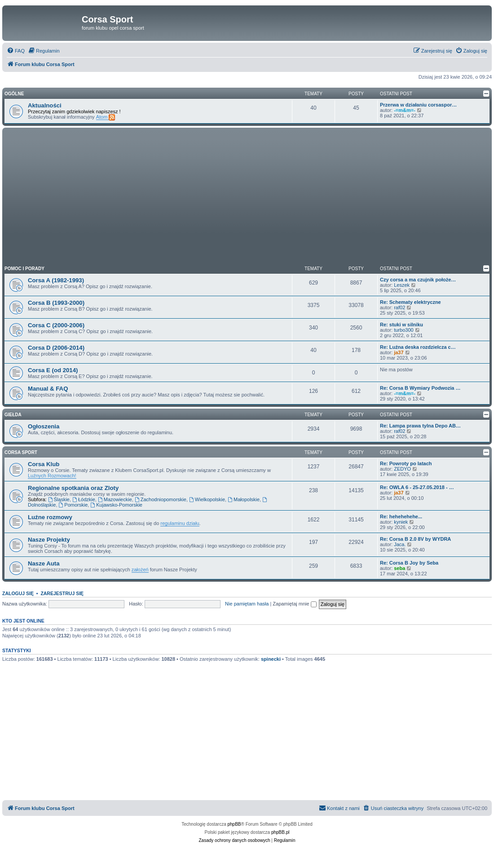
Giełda (13, 415)
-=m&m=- (405, 110)
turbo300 (404, 330)
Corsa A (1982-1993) (56, 280)
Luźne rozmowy (50, 517)
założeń (140, 570)
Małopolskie (244, 499)
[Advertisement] (247, 197)
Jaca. (400, 544)
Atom (106, 117)
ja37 (399, 352)
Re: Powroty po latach (406, 463)
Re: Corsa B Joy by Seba (409, 563)
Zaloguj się (18, 593)
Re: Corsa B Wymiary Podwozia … (420, 388)
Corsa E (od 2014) (53, 370)
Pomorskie (73, 505)
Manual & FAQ (48, 389)
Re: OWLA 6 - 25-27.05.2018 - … (417, 487)
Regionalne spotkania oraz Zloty (73, 488)
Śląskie (59, 499)
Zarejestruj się (62, 593)
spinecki (271, 659)
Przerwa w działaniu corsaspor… (418, 105)
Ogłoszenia (44, 426)
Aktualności (45, 105)
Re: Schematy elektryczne (410, 302)
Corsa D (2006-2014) (56, 348)
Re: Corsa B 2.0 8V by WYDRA (415, 539)
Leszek (402, 285)
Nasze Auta (44, 563)
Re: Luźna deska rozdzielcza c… (418, 347)
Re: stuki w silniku (401, 325)
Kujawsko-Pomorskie (116, 505)
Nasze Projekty (49, 540)
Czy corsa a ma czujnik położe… (418, 280)
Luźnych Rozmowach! (52, 476)
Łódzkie (84, 499)
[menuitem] (16, 51)
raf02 (399, 307)
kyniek (401, 522)
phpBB (234, 824)
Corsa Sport (21, 452)
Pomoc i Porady (24, 269)
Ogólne (14, 94)
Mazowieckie (115, 499)
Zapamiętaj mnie (294, 604)
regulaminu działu (180, 523)
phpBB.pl (280, 832)
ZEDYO (402, 469)
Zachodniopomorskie (161, 499)
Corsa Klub (44, 464)
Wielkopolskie (207, 499)
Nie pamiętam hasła (247, 604)
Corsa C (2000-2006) (56, 325)
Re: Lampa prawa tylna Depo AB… (420, 426)
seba (399, 568)
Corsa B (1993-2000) (56, 303)
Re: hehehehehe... (401, 516)
